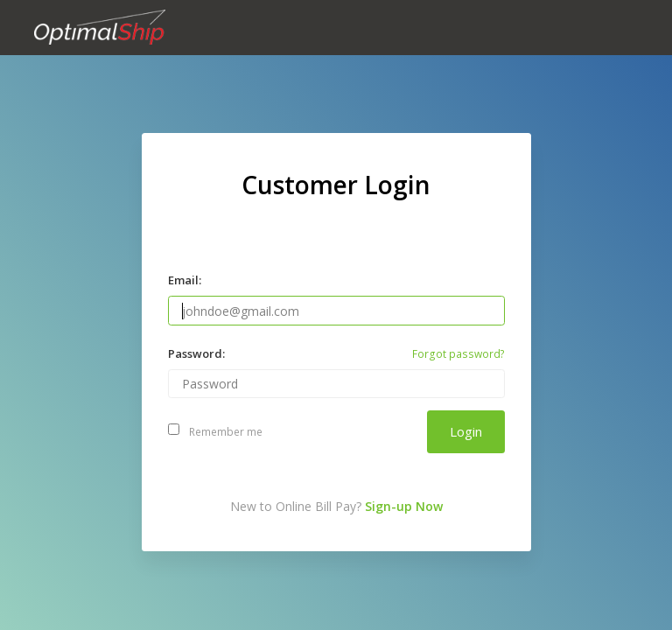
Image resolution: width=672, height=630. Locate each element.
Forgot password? (458, 354)
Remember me (216, 432)
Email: (185, 280)
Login (466, 431)
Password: (196, 353)
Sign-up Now (404, 506)
